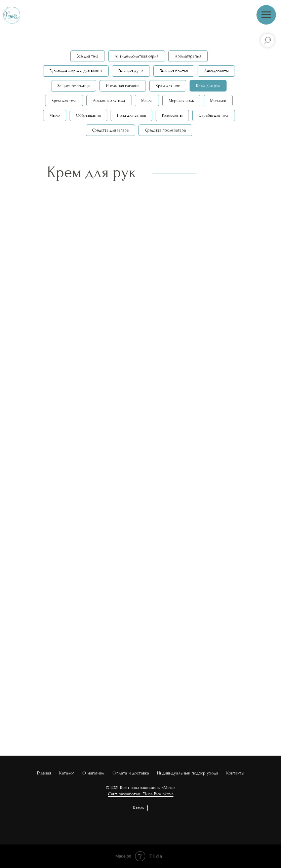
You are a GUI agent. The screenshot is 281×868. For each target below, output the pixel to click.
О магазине (93, 773)
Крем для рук (208, 86)
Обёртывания (88, 115)
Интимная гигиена (123, 86)
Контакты (235, 773)
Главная (44, 773)
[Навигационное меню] (266, 15)
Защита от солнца (74, 86)
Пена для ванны (131, 115)
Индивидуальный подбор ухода (188, 773)
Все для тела (88, 56)
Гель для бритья (174, 71)
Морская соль (181, 101)
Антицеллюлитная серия (137, 56)
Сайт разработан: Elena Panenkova (141, 794)
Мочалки (218, 101)
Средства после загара (165, 130)
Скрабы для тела (214, 115)
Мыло (55, 115)
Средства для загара (110, 130)
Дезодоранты (216, 71)
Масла (147, 101)
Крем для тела (64, 101)
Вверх (141, 808)
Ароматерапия (188, 56)
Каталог (67, 773)
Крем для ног (168, 86)
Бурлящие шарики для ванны (76, 71)
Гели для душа (131, 71)
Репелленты (172, 115)
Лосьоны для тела (109, 101)
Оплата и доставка (131, 773)
